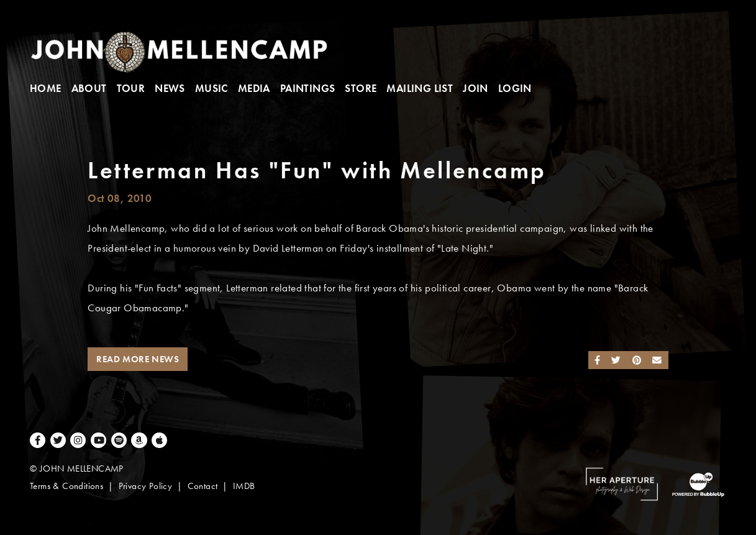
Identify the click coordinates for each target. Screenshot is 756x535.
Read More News (138, 359)
